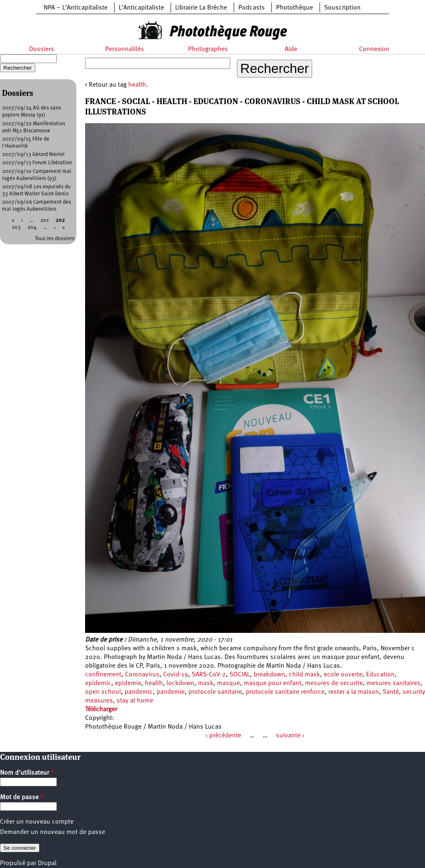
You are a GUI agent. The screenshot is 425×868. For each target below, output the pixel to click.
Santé (391, 692)
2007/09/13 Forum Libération (37, 163)
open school (103, 692)
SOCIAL (240, 675)
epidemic (98, 683)
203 (16, 227)
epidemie (128, 683)
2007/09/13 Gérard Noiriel (33, 154)
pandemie (171, 692)
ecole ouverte (343, 675)
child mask (304, 675)
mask (206, 683)
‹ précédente (223, 736)
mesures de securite (334, 683)
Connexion (374, 49)
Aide (291, 49)
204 (32, 227)
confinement (103, 675)
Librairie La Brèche (201, 8)
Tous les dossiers (55, 239)
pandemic (139, 692)
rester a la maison (354, 692)
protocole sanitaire (215, 692)
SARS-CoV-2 (209, 675)
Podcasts (252, 8)
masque (228, 683)
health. (138, 85)
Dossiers (42, 49)
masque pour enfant (272, 683)
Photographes (208, 49)
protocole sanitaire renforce (285, 692)
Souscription (342, 8)
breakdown (269, 675)
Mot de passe (22, 797)
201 (45, 220)
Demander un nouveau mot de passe (53, 832)
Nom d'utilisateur (27, 773)
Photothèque (294, 8)
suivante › (290, 736)
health (154, 683)
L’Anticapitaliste (141, 8)
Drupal (47, 863)
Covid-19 (176, 675)
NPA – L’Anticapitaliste (76, 8)
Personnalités (125, 49)
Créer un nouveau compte (37, 822)
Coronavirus (142, 675)
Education (380, 675)
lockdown (180, 683)
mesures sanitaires (393, 683)
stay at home (135, 701)
